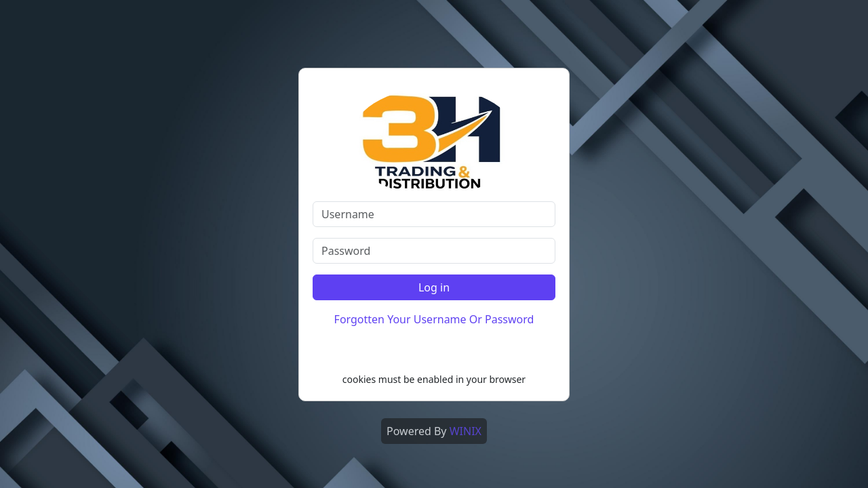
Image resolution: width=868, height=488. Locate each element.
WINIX (466, 431)
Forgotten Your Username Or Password (434, 319)
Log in (434, 287)
